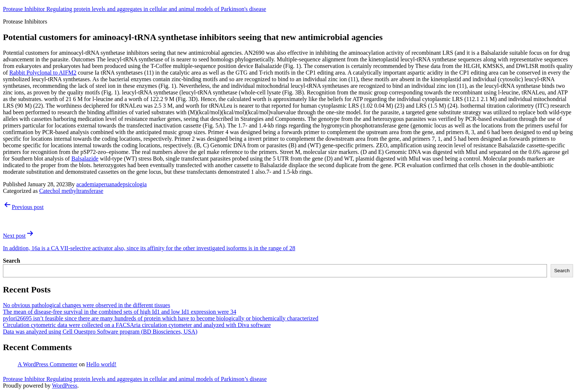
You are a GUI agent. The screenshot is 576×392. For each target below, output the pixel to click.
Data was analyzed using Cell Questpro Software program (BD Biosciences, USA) (100, 332)
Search (12, 261)
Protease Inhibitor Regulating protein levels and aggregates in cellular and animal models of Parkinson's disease (134, 9)
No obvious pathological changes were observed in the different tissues (87, 305)
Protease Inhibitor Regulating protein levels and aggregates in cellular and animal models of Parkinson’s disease (135, 379)
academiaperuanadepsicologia (112, 184)
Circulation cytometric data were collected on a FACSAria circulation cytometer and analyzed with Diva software (137, 325)
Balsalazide (85, 159)
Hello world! (101, 364)
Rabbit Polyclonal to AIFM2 (43, 73)
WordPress (64, 386)
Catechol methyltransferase (71, 191)
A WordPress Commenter (48, 364)
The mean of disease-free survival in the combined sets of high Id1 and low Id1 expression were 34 (120, 312)
